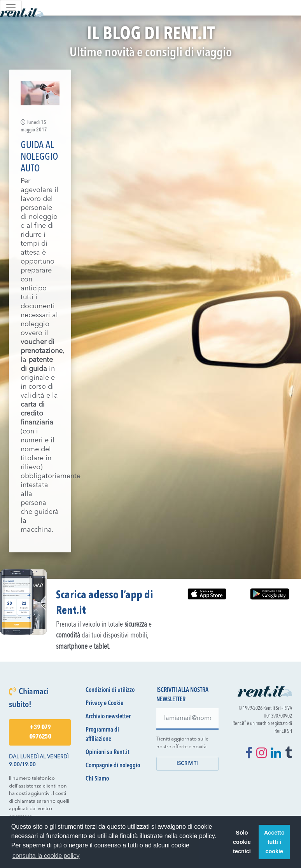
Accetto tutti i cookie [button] (274, 842)
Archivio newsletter (108, 717)
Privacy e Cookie (104, 704)
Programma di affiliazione (102, 735)
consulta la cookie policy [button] (46, 856)
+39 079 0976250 (40, 732)
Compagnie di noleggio (113, 766)
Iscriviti (187, 764)
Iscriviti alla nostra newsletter (182, 695)
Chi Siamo (97, 779)
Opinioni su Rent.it (108, 753)
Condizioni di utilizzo (110, 690)
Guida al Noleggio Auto (39, 157)
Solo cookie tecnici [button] (242, 842)
